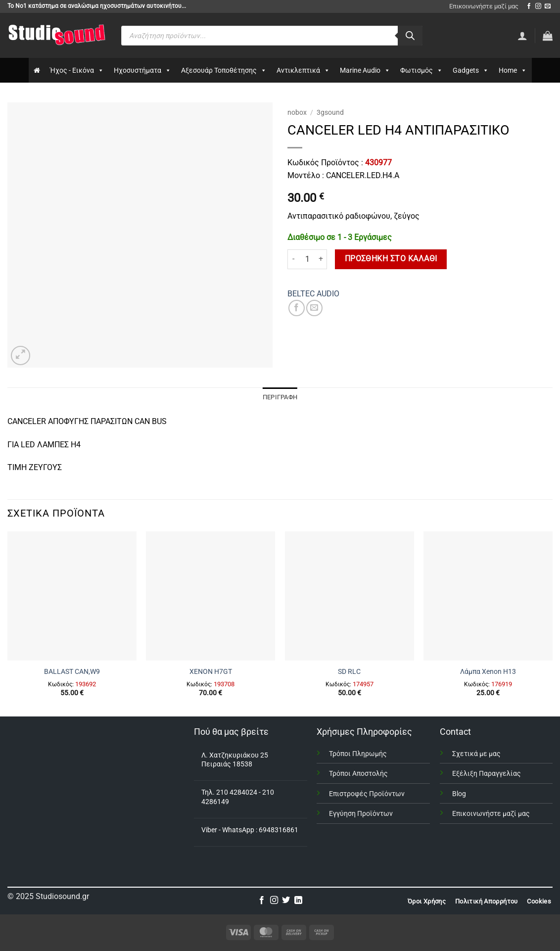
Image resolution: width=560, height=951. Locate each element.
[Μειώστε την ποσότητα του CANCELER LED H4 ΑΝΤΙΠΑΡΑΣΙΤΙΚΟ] (293, 259)
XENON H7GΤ (211, 672)
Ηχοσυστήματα (142, 70)
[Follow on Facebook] (529, 6)
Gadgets (471, 70)
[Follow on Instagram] (538, 6)
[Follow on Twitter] (286, 901)
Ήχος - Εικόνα (77, 70)
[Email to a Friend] (314, 308)
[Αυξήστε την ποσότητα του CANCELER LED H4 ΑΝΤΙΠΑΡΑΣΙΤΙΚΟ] (321, 259)
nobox (297, 112)
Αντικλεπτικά (303, 70)
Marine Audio (365, 70)
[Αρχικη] (37, 70)
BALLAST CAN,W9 (72, 672)
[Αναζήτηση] (410, 36)
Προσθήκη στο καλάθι (391, 259)
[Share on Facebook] (297, 308)
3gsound (330, 112)
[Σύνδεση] (522, 36)
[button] (548, 36)
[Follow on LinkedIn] (298, 901)
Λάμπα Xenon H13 (488, 672)
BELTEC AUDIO (313, 294)
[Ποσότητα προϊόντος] (307, 259)
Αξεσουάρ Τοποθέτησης (224, 70)
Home (513, 70)
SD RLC (349, 672)
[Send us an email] (548, 6)
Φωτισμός (421, 70)
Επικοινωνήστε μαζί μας (484, 6)
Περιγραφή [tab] (280, 397)
